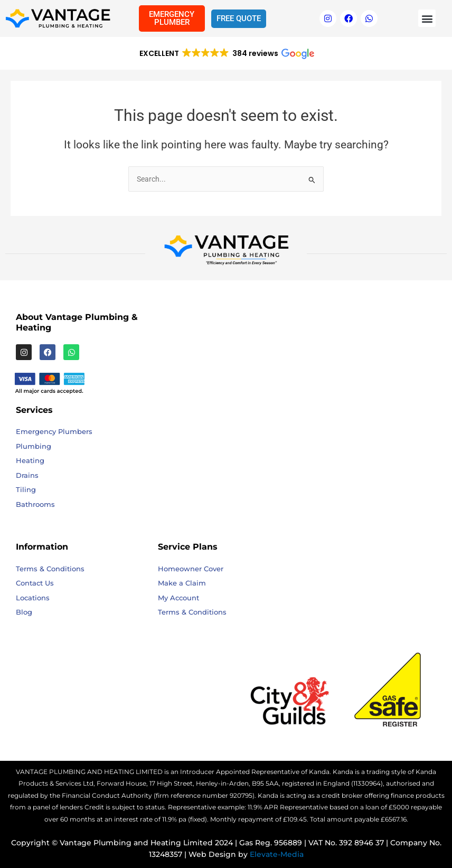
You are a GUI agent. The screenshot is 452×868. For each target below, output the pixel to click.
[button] (427, 18)
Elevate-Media (277, 854)
